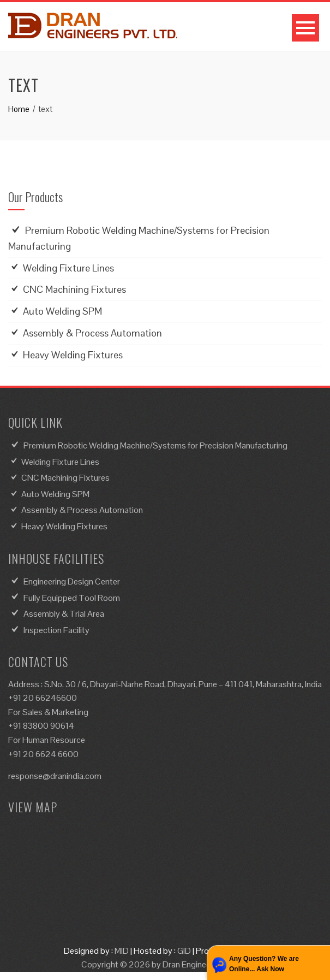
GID (184, 951)
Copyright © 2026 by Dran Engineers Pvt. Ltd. (165, 964)
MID (122, 951)
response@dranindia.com (55, 776)
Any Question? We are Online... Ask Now (264, 964)
